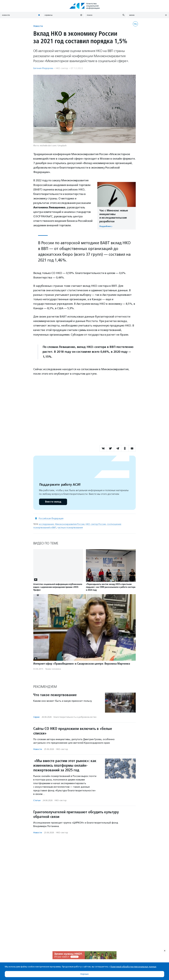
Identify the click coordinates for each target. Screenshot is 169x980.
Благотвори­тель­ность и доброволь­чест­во (75, 717)
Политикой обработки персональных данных (133, 967)
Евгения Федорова (43, 68)
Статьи (37, 800)
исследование (46, 524)
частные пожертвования (70, 528)
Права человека (53, 669)
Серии (36, 717)
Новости (38, 26)
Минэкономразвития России (70, 524)
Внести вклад (53, 502)
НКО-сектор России (96, 524)
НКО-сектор (62, 68)
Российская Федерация (51, 518)
